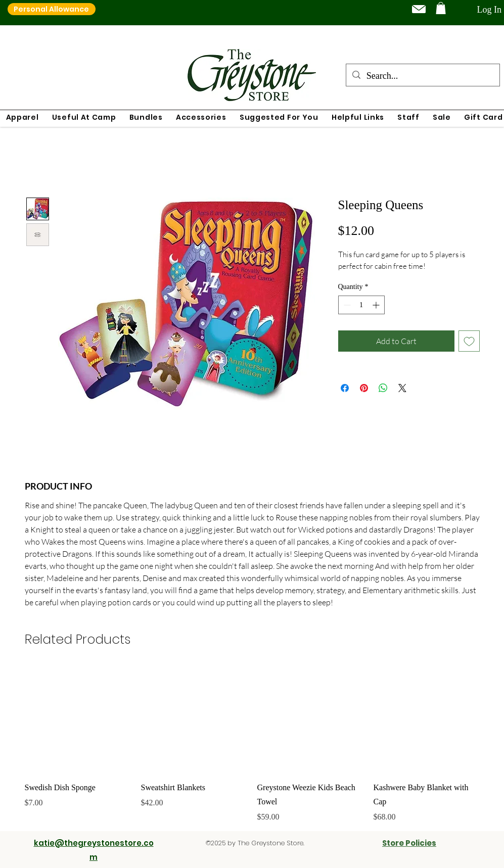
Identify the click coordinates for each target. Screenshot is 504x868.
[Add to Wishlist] (469, 341)
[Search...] (422, 76)
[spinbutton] (361, 305)
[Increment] (377, 305)
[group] (252, 745)
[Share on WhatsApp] (383, 388)
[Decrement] (346, 305)
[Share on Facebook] (345, 388)
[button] (441, 8)
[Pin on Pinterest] (364, 388)
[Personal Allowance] (52, 9)
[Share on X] (402, 388)
